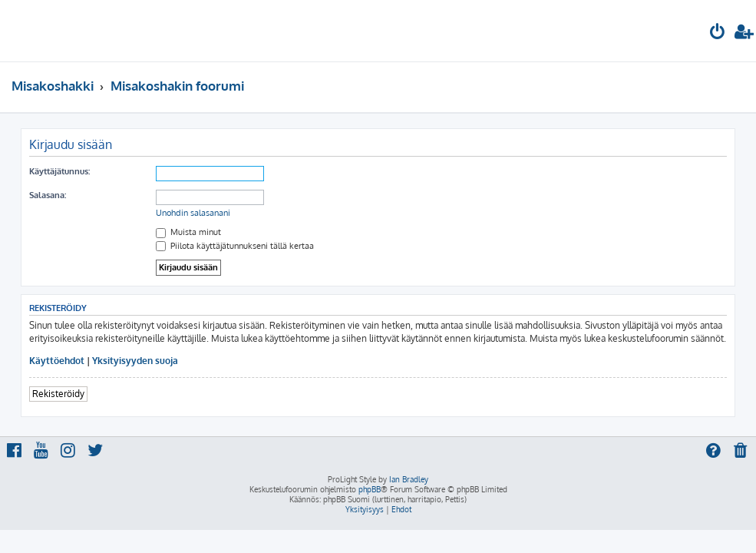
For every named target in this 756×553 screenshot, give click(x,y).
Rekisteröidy (58, 394)
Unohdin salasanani (193, 213)
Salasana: (48, 195)
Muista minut (188, 232)
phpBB (370, 489)
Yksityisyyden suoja (135, 361)
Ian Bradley (409, 479)
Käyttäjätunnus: (59, 171)
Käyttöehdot (57, 361)
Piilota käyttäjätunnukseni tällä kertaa (235, 246)
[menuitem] (718, 33)
